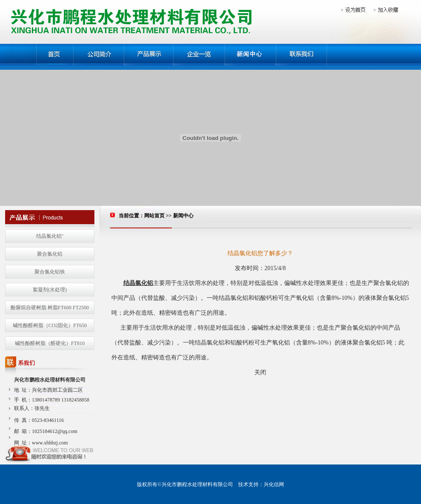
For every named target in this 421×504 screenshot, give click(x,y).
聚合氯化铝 (50, 254)
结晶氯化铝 (138, 283)
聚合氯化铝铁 (50, 272)
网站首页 (154, 216)
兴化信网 (274, 484)
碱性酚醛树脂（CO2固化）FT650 (50, 325)
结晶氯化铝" (50, 236)
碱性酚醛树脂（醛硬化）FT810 (50, 343)
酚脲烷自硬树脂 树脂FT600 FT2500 (50, 308)
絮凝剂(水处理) (50, 290)
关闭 (260, 372)
